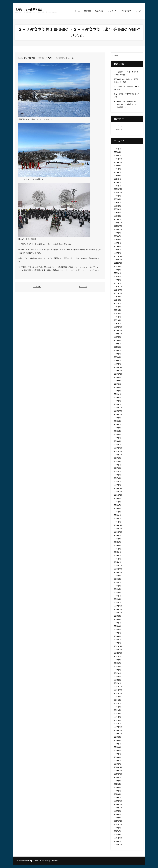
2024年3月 (118, 213)
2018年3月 (118, 438)
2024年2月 (118, 216)
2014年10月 (118, 573)
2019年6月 (118, 388)
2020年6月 (118, 347)
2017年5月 (118, 472)
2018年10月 (118, 415)
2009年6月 (118, 781)
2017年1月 (118, 485)
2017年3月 (118, 478)
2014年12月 (118, 566)
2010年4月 (118, 754)
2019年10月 (118, 374)
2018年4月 (118, 435)
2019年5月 (118, 391)
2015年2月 (118, 559)
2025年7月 (118, 173)
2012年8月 (118, 660)
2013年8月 (118, 620)
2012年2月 (118, 680)
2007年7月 (118, 831)
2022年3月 (118, 277)
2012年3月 (118, 677)
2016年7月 (118, 505)
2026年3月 (118, 149)
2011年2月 (118, 721)
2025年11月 (118, 163)
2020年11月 (118, 331)
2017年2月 (118, 482)
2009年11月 (118, 771)
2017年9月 (118, 458)
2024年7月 (118, 203)
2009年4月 (118, 788)
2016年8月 (118, 502)
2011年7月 (118, 704)
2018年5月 (118, 431)
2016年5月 (118, 512)
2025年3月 (118, 183)
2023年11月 (118, 226)
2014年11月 (118, 569)
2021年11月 (118, 290)
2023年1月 (118, 253)
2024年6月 (118, 206)
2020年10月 (118, 334)
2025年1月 (118, 186)
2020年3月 (118, 357)
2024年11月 (118, 193)
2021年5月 (118, 310)
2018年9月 (118, 418)
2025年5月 (118, 176)
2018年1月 (118, 445)
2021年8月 (118, 300)
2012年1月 (118, 683)
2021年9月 (118, 297)
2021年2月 (118, 320)
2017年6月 (118, 468)
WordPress (54, 861)
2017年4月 (118, 475)
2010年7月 (118, 744)
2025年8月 (118, 169)
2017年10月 (118, 455)
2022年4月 (118, 273)
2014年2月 (118, 599)
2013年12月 (118, 606)
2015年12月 (118, 526)
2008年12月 (118, 801)
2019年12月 (118, 368)
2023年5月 (118, 240)
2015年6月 (118, 546)
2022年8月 (118, 267)
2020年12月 (118, 327)
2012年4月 (118, 673)
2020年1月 (118, 364)
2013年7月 (118, 623)
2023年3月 (118, 247)
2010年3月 (118, 758)
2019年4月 (118, 394)
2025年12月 (118, 159)
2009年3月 (118, 791)
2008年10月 (118, 808)
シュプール (118, 127)
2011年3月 (118, 717)
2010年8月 (118, 741)
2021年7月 (118, 304)
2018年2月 (118, 441)
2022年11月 (118, 260)
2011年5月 (118, 710)
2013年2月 (118, 640)
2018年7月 (118, 425)
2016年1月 (118, 522)
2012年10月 (118, 653)
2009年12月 (118, 768)
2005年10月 (118, 845)
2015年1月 (118, 562)
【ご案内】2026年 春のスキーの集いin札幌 (126, 74)
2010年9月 (118, 737)
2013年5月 (118, 630)
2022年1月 (118, 284)
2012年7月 (118, 663)
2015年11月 (118, 529)
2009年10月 (118, 774)
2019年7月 (118, 384)
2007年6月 (118, 835)
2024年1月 (118, 220)
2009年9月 (118, 778)
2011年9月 (118, 697)
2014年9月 (118, 576)
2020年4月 (118, 354)
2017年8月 (118, 462)
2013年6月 (118, 626)
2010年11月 (118, 731)
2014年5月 (118, 589)
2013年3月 (118, 637)
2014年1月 (118, 603)
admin (50, 58)
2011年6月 (118, 707)
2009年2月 (118, 794)
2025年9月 (118, 166)
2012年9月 (118, 657)
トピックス (70, 58)
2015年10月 (118, 532)
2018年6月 (118, 428)
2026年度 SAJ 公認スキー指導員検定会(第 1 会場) (126, 81)
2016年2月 (118, 519)
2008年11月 (118, 805)
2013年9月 (118, 616)
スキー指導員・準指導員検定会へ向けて (127, 96)
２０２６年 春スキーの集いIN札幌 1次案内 (127, 88)
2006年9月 (118, 842)
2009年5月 (118, 784)
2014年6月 (118, 586)
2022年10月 (118, 263)
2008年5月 (118, 815)
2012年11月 (118, 650)
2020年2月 (118, 361)
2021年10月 (118, 294)
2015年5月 (118, 549)
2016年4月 (118, 515)
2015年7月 (118, 542)
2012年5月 (118, 670)
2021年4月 (118, 314)
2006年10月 (118, 838)
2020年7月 (118, 344)
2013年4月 (118, 633)
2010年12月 (118, 727)
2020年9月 (118, 337)
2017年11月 (118, 452)
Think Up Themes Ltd (34, 861)
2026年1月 (118, 156)
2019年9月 (118, 378)
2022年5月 (118, 270)
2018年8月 (118, 421)
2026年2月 (118, 152)
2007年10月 (118, 825)
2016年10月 (118, 495)
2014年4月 (118, 593)
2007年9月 (118, 828)
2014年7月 (118, 583)
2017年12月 (118, 448)
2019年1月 (118, 405)
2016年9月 (118, 499)
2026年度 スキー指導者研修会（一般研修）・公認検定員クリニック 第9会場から (127, 105)
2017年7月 (118, 465)
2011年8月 (118, 700)
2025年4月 (118, 179)
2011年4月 (118, 714)
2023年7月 (118, 236)
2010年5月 (118, 751)
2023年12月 (118, 223)
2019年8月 (118, 381)
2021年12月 (118, 287)
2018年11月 (118, 411)
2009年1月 (118, 798)
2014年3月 (118, 596)
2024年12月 (118, 189)
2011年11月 (118, 690)
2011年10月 (118, 694)
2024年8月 (118, 199)
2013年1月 (118, 643)
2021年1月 (118, 324)
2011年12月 (118, 687)
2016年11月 (118, 492)
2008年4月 (118, 818)
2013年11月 (118, 610)
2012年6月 (118, 667)
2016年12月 (118, 489)
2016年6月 (118, 509)
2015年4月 (118, 552)
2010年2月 (118, 761)
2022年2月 (118, 280)
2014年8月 (118, 579)
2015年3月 (118, 556)
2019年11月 (118, 371)
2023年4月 (118, 243)
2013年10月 (118, 613)
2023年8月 (118, 233)
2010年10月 (118, 734)
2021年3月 (118, 317)
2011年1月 (118, 724)
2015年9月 (118, 536)
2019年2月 (118, 401)
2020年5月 (118, 351)
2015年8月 (118, 539)
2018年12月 (118, 408)
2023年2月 (118, 250)
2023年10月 (118, 230)
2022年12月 (118, 257)
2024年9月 (118, 196)
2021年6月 (118, 307)
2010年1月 (118, 764)
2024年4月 (118, 209)
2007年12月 (118, 821)
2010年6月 (118, 747)
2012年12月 (118, 647)
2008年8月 (118, 811)
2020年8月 (118, 341)
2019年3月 (118, 398)
